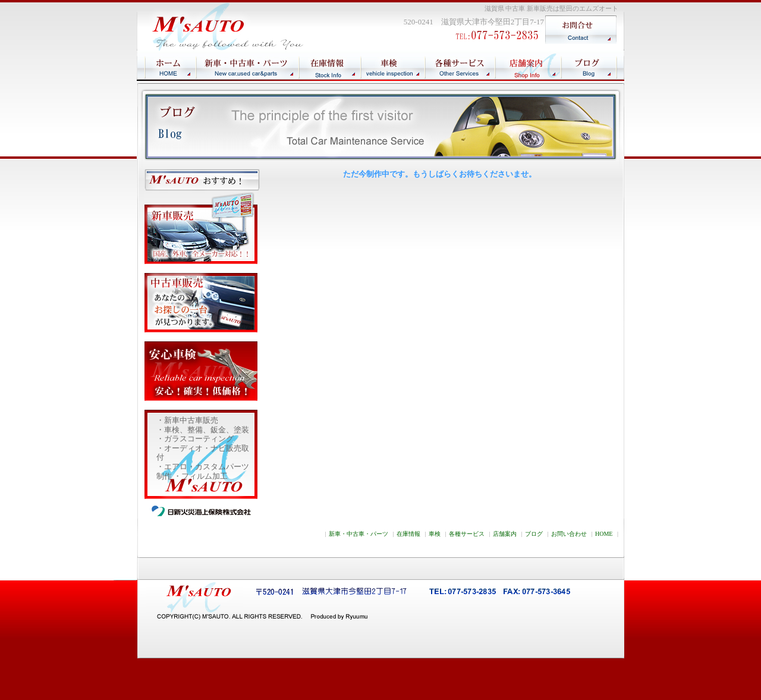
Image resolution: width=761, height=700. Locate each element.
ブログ (534, 534)
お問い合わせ (569, 534)
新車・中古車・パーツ (359, 534)
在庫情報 (408, 534)
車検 (435, 534)
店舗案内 (505, 534)
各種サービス (467, 534)
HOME (604, 534)
